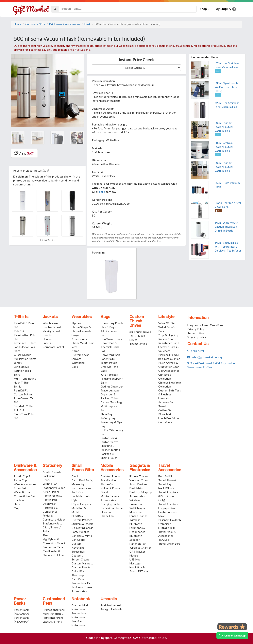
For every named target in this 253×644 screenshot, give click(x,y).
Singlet (18, 386)
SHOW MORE (47, 240)
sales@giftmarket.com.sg (205, 357)
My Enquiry (226, 9)
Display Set (50, 504)
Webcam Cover (139, 480)
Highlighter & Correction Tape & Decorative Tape (54, 543)
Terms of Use (196, 333)
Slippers (76, 323)
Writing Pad (50, 484)
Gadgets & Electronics (140, 468)
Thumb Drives (138, 344)
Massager (135, 563)
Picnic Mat (165, 414)
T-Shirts (21, 317)
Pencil (46, 480)
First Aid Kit (166, 476)
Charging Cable (110, 504)
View (24, 153)
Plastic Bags (108, 327)
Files (45, 535)
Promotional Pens (54, 610)
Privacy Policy (196, 329)
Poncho (47, 335)
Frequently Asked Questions (205, 325)
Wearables (82, 317)
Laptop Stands (138, 516)
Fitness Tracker (139, 476)
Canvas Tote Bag (111, 402)
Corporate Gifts (35, 24)
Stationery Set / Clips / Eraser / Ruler (52, 527)
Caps (75, 367)
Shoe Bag (106, 414)
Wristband (78, 363)
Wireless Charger (140, 548)
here (102, 192)
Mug (17, 508)
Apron (75, 351)
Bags (105, 317)
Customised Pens (54, 601)
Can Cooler (78, 540)
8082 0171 (196, 351)
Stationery (52, 466)
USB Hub (135, 559)
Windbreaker (51, 323)
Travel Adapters (168, 504)
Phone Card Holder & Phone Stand (110, 488)
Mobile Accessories (112, 468)
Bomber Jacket (52, 327)
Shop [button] (204, 9)
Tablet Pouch (109, 363)
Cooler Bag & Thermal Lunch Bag (110, 347)
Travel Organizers (169, 544)
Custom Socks (80, 355)
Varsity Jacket (51, 331)
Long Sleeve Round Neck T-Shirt (23, 371)
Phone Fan (107, 516)
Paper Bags (108, 359)
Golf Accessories (169, 371)
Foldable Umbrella (111, 605)
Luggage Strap (167, 508)
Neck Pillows (166, 488)
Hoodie (47, 339)
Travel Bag (165, 484)
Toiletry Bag (108, 418)
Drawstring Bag (110, 355)
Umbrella (109, 599)
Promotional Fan (82, 583)
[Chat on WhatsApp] (232, 635)
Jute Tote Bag (109, 375)
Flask (87, 24)
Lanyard (76, 359)
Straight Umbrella (111, 609)
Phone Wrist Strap (83, 343)
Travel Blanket (167, 480)
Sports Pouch (109, 458)
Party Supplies (80, 532)
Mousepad (136, 512)
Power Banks (20, 601)
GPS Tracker (137, 551)
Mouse (134, 555)
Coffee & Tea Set (25, 496)
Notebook (81, 599)
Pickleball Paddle (169, 355)
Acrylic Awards (52, 472)
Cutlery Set (165, 410)
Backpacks (107, 454)
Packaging (49, 476)
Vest (75, 347)
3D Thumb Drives (140, 332)
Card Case (78, 579)
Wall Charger (137, 508)
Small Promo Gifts (83, 468)
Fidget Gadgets (81, 504)
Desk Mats (136, 488)
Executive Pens (52, 622)
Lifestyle (166, 317)
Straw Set (20, 488)
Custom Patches (82, 520)
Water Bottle (22, 492)
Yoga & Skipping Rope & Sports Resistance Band (169, 339)
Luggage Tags (167, 528)
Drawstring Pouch (112, 323)
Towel (162, 406)
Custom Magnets (82, 563)
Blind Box (77, 516)
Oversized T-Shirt (25, 343)
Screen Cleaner (81, 559)
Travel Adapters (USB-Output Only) (168, 496)
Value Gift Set (167, 323)
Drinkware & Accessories (65, 24)
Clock (75, 476)
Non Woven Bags (111, 339)
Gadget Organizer (112, 386)
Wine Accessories (25, 484)
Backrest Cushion (169, 359)
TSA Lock (164, 540)
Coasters (77, 555)
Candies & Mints (82, 536)
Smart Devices (138, 484)
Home (17, 24)
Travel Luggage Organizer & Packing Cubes (110, 394)
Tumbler (19, 500)
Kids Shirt (20, 331)
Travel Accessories (170, 468)
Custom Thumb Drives (137, 321)
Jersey (18, 363)
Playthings (78, 575)
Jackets (50, 317)
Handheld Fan (138, 544)
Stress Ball (78, 551)
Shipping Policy (197, 337)
